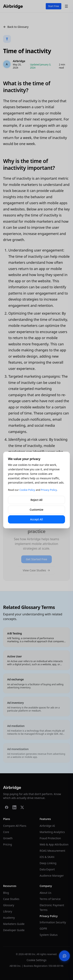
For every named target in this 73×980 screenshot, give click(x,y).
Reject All (36, 500)
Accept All (36, 519)
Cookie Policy (27, 490)
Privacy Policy (49, 490)
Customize (36, 510)
